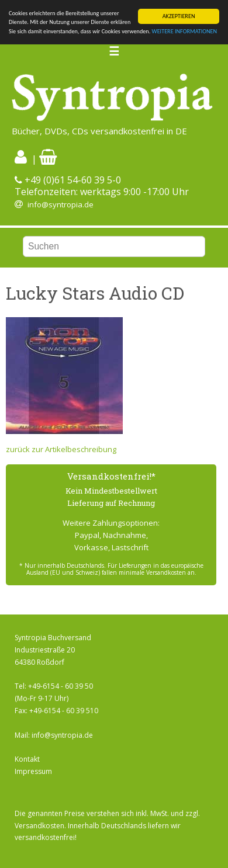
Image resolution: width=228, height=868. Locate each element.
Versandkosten (39, 826)
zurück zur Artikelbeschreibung (61, 449)
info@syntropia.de (61, 204)
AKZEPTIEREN (179, 16)
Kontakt (27, 759)
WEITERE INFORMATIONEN (185, 31)
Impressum (33, 771)
